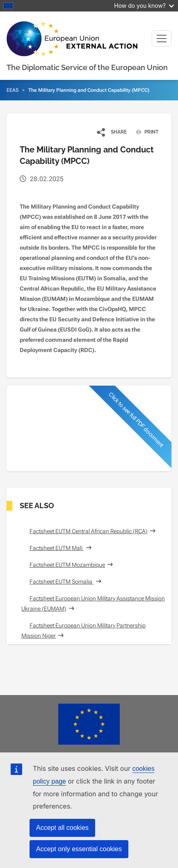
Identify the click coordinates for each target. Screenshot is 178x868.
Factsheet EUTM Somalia (62, 582)
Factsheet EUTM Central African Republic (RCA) (89, 531)
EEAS (13, 90)
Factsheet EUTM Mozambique (67, 565)
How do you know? (144, 6)
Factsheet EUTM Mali (57, 548)
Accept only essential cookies (79, 849)
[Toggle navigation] (162, 39)
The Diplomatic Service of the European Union (87, 67)
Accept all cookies (62, 828)
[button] (112, 132)
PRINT (144, 132)
